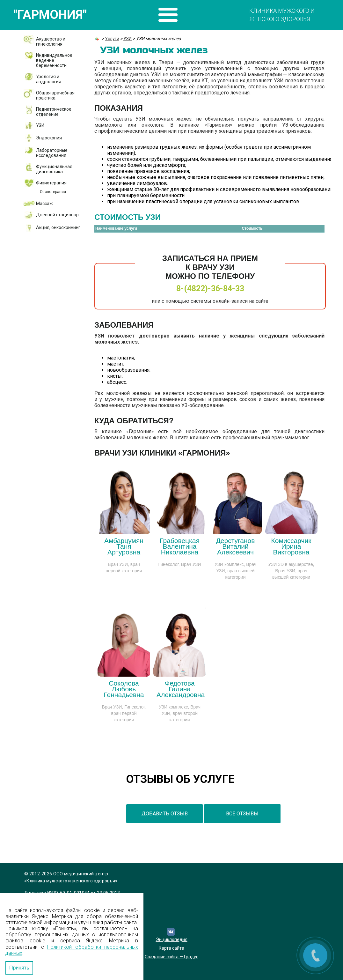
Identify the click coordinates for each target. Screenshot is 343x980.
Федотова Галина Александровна (181, 689)
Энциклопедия (172, 939)
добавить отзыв (165, 814)
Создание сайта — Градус (171, 957)
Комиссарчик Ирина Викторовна (291, 546)
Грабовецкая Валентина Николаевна (180, 546)
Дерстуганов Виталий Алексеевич (236, 546)
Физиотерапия (51, 183)
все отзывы (242, 814)
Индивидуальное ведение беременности (54, 60)
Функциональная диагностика (54, 169)
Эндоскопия (49, 138)
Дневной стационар (57, 215)
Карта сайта (171, 948)
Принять (19, 968)
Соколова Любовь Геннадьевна (124, 689)
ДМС (36, 258)
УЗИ (40, 125)
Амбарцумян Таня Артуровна (124, 546)
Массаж (44, 204)
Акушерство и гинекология (51, 41)
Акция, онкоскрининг (58, 227)
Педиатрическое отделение (54, 112)
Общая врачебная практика (55, 95)
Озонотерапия (53, 192)
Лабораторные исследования (52, 153)
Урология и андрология (49, 79)
